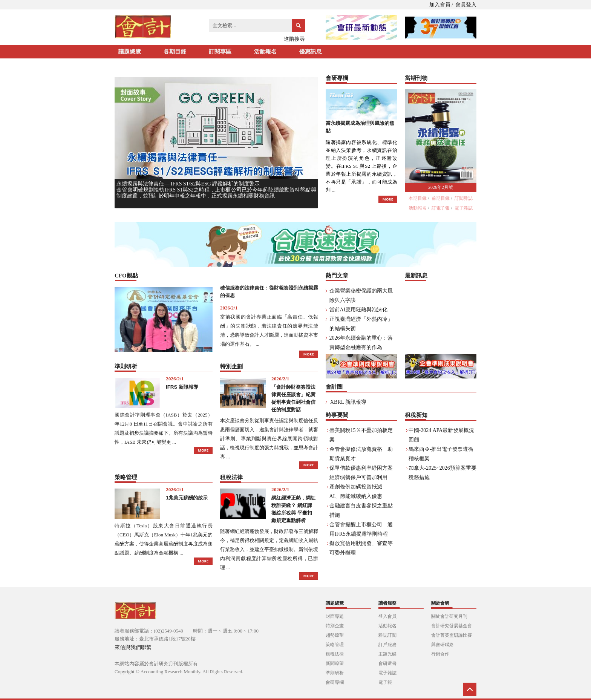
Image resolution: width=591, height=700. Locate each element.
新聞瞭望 (335, 663)
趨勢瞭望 (335, 635)
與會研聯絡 (442, 645)
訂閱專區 (220, 52)
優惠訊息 (311, 52)
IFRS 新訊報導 (182, 387)
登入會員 (387, 616)
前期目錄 (441, 198)
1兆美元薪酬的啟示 (187, 498)
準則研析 (335, 673)
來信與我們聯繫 (133, 647)
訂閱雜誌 (464, 198)
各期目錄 (175, 52)
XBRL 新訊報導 (348, 402)
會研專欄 (335, 682)
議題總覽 (130, 52)
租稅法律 (335, 654)
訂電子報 (441, 208)
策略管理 (335, 645)
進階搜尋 (294, 39)
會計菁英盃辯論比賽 (452, 635)
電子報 (385, 682)
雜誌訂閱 (387, 635)
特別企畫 (335, 626)
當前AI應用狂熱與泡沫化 (359, 310)
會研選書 (387, 663)
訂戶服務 (387, 645)
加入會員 (440, 5)
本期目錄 (418, 198)
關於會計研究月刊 (449, 616)
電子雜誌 (464, 208)
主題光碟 (387, 654)
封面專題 (335, 616)
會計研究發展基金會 (452, 626)
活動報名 (265, 52)
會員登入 (466, 5)
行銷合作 (440, 654)
